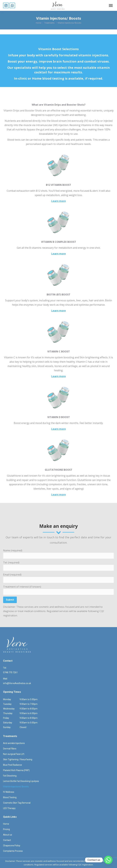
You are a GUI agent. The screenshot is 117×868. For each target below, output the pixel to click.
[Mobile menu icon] (111, 5)
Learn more (59, 201)
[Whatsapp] (108, 860)
